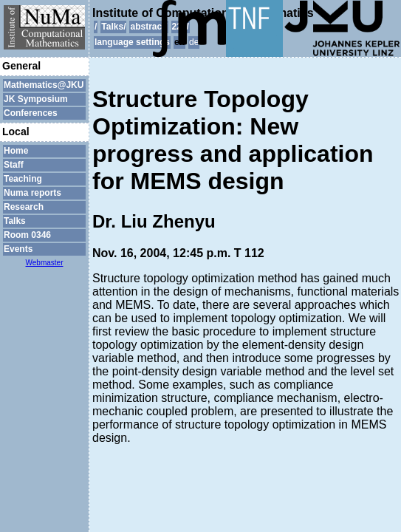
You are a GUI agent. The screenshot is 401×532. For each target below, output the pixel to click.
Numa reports (32, 193)
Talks (15, 221)
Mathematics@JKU (44, 85)
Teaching (23, 179)
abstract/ (148, 27)
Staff (14, 165)
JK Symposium (36, 99)
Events (18, 249)
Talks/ (113, 27)
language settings (132, 42)
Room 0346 (27, 235)
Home (16, 151)
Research (24, 207)
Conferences (31, 113)
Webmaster (45, 263)
